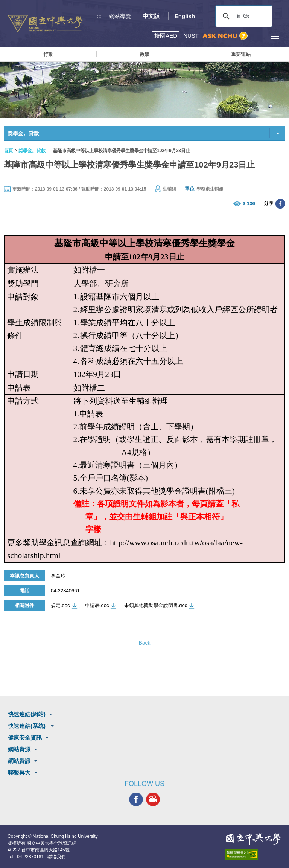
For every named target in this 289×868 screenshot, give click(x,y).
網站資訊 (19, 761)
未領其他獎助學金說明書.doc (156, 605)
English (185, 16)
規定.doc (60, 605)
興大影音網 (153, 800)
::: (100, 16)
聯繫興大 (19, 773)
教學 (144, 54)
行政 (48, 54)
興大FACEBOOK (136, 800)
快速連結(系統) (27, 726)
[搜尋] (243, 16)
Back (144, 643)
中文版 (151, 16)
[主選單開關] (275, 36)
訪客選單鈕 (258, 36)
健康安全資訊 (25, 738)
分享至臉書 (280, 204)
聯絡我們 (56, 857)
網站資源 (19, 749)
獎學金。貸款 (32, 151)
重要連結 (241, 54)
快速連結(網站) (27, 714)
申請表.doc (97, 605)
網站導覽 (120, 16)
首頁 (8, 151)
